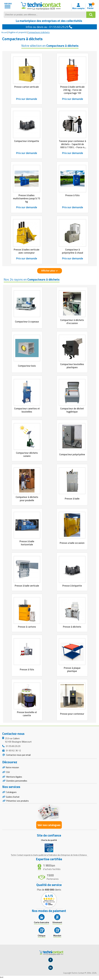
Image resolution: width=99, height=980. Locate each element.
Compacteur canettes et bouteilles (27, 410)
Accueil (4, 32)
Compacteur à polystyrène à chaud (72, 251)
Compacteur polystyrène (72, 454)
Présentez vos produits (17, 802)
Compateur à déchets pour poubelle (27, 499)
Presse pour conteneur (72, 714)
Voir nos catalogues (49, 827)
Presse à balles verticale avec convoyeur (27, 251)
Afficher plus (49, 271)
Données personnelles (17, 782)
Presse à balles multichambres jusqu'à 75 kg (27, 198)
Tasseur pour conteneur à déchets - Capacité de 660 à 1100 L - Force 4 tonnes (72, 146)
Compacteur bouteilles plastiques (72, 366)
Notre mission (13, 767)
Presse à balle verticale (27, 586)
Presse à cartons (27, 627)
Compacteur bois (27, 366)
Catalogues (11, 793)
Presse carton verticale (27, 87)
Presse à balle (72, 499)
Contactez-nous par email (18, 755)
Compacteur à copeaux (27, 322)
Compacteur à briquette (27, 141)
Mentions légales (14, 777)
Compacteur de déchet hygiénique (72, 410)
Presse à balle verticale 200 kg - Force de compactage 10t (72, 90)
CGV (8, 772)
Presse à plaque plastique (72, 669)
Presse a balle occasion (72, 543)
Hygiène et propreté (18, 32)
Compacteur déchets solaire (27, 454)
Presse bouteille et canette (27, 714)
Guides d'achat (13, 798)
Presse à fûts (72, 195)
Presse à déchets (72, 627)
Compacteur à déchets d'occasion (72, 322)
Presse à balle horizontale (27, 543)
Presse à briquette (72, 586)
